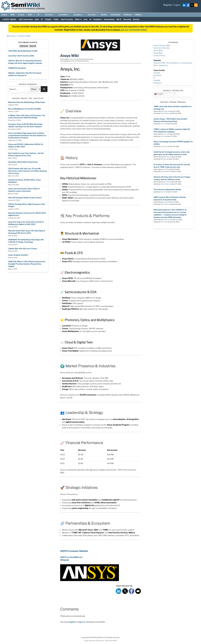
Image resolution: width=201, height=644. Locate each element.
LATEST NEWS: (9, 19)
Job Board (115, 15)
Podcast (128, 15)
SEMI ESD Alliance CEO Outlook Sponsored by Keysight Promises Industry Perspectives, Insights (27, 264)
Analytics (79, 15)
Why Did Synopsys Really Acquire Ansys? (25, 198)
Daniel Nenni (165, 113)
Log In (177, 5)
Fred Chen (164, 147)
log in (81, 622)
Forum (21, 15)
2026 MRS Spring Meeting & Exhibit (23, 51)
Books (104, 15)
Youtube (157, 73)
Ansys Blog (158, 53)
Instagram (158, 83)
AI (90, 19)
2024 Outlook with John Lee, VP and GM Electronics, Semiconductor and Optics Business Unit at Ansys (28, 171)
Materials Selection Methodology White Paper (27, 102)
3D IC (119, 19)
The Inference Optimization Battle (167, 190)
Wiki (13, 15)
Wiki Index (11, 36)
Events (136, 19)
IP (40, 15)
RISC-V (78, 19)
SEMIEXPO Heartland (17, 68)
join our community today (133, 30)
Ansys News (158, 50)
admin (72, 59)
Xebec (166, 111)
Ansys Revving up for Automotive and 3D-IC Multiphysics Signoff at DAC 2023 (26, 223)
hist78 (166, 169)
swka (165, 202)
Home (4, 15)
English (159, 94)
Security (93, 15)
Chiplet (48, 19)
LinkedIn (157, 80)
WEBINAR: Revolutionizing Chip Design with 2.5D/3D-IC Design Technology (26, 241)
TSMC (56, 19)
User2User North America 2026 (21, 56)
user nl (163, 124)
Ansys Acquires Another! (18, 255)
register (72, 622)
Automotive (109, 19)
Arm (85, 19)
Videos (138, 15)
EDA (31, 15)
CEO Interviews (26, 19)
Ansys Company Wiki (162, 45)
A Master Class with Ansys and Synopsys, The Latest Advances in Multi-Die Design (27, 117)
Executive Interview (162, 48)
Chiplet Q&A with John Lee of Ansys (23, 249)
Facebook (157, 75)
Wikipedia (64, 560)
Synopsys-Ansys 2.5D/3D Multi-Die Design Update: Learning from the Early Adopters (25, 125)
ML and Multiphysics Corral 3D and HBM (24, 109)
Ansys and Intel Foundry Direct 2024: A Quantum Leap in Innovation (24, 190)
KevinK (163, 192)
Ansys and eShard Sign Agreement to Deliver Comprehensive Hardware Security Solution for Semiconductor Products (27, 135)
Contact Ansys (159, 55)
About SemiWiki (111, 641)
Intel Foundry (67, 19)
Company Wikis (24, 36)
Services (50, 15)
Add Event (24, 46)
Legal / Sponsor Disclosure (94, 641)
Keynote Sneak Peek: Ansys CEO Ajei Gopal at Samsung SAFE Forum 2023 (27, 232)
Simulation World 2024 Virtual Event (23, 162)
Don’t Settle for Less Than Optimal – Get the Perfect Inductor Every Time (26, 154)
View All (33, 46)
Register (168, 5)
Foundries (65, 15)
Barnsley (166, 157)
